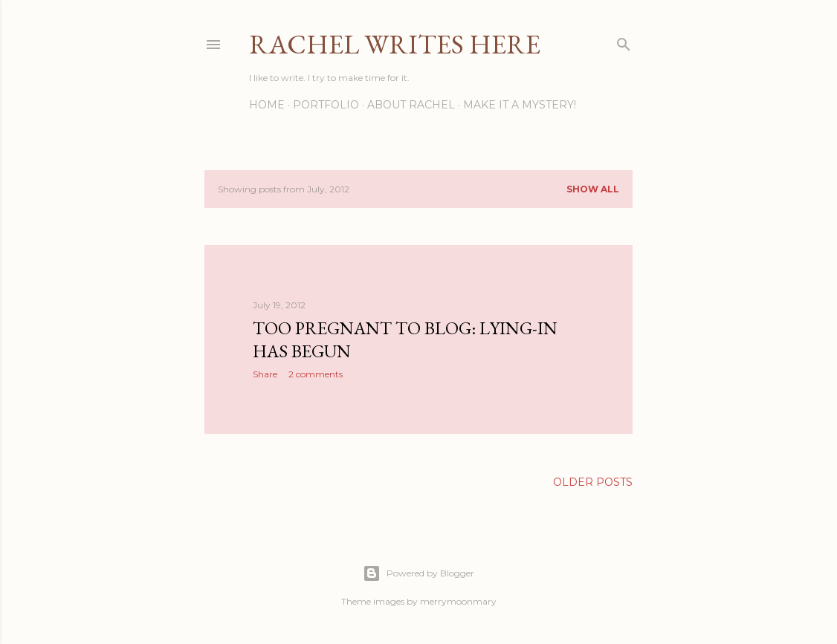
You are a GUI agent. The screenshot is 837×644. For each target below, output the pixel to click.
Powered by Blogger (418, 573)
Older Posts (593, 482)
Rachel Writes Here (395, 44)
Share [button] (265, 374)
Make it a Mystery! (520, 105)
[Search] (624, 41)
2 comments (316, 374)
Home (267, 105)
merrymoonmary (458, 601)
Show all (593, 189)
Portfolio (326, 105)
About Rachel (411, 105)
